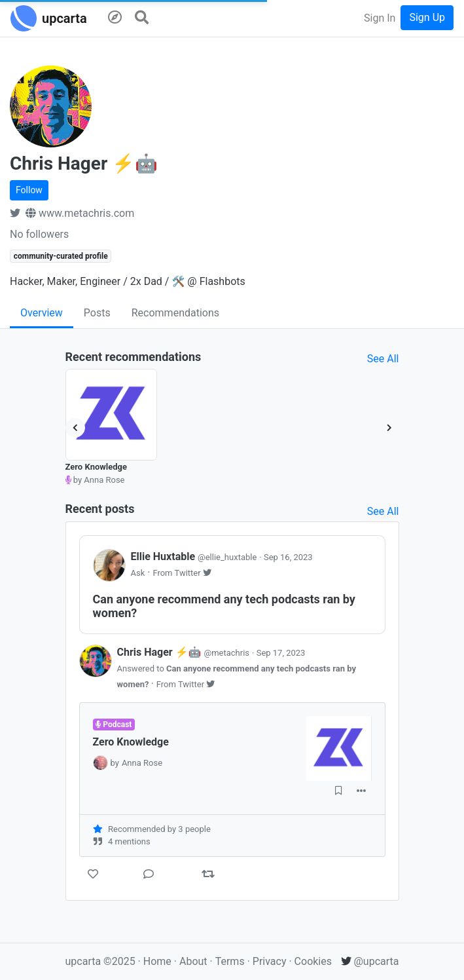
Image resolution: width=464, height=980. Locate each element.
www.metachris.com (80, 213)
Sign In (380, 18)
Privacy (271, 961)
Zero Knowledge (97, 467)
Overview (42, 313)
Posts (97, 313)
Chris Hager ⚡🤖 (185, 652)
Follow (29, 190)
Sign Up (427, 17)
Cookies (313, 961)
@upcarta (370, 961)
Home (157, 961)
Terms (231, 961)
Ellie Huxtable (195, 556)
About (193, 961)
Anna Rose (142, 763)
